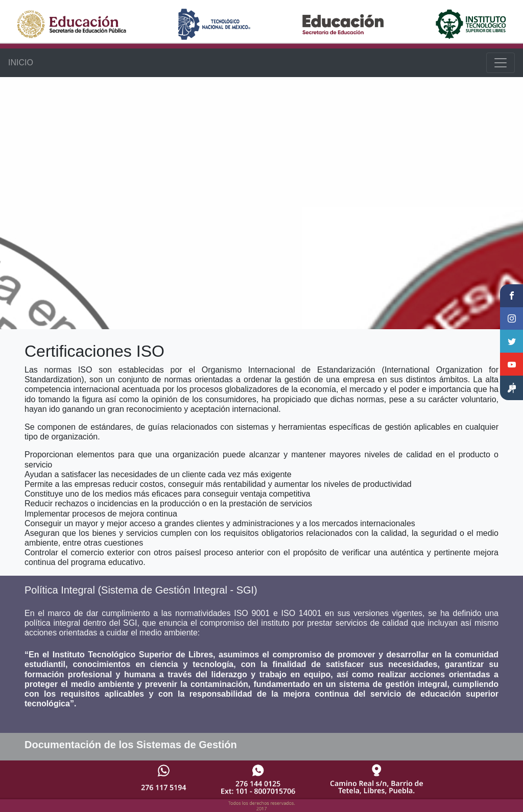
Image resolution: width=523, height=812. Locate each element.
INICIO (21, 63)
